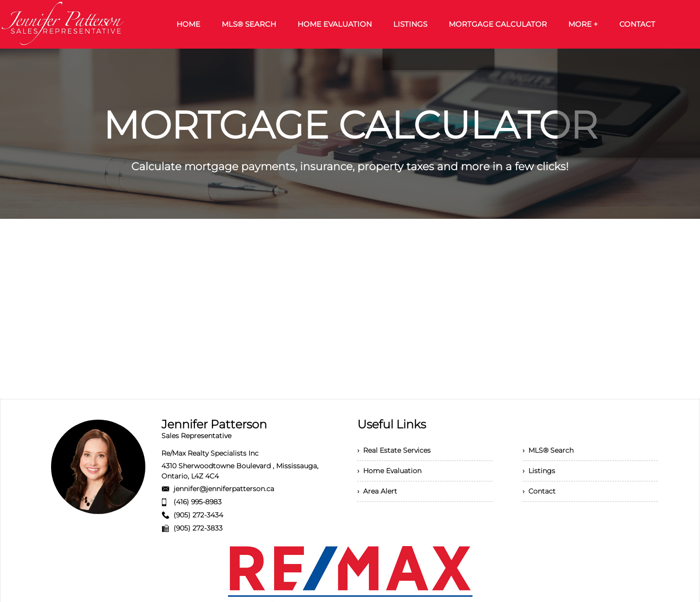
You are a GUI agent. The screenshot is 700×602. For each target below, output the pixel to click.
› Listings (539, 471)
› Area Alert (377, 491)
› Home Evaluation (389, 471)
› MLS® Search (548, 450)
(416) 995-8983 (198, 502)
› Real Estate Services (394, 450)
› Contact (539, 491)
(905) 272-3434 (198, 515)
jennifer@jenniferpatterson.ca (224, 489)
